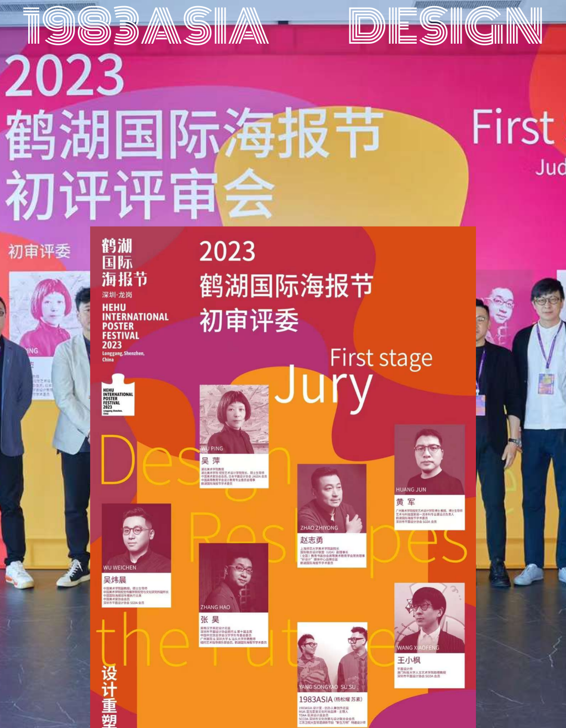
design (446, 27)
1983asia (146, 27)
